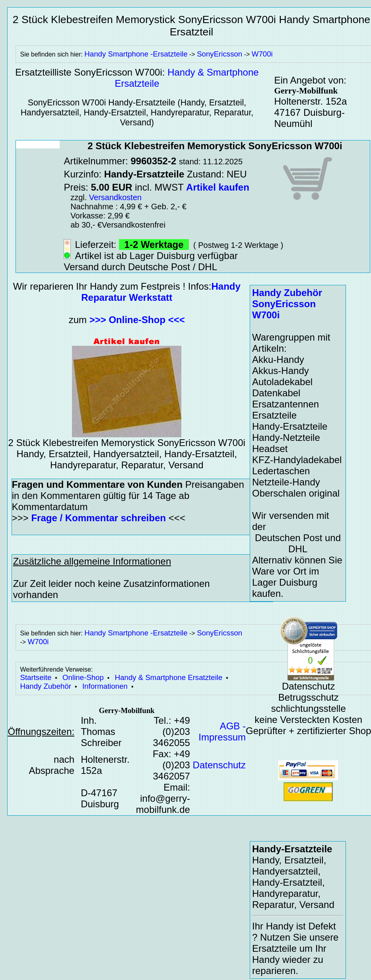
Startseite (36, 677)
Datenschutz (219, 765)
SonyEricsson (219, 54)
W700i (262, 54)
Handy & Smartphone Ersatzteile (169, 677)
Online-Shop (83, 677)
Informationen (105, 686)
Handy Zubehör (46, 686)
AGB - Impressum (222, 732)
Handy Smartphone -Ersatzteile (136, 54)
